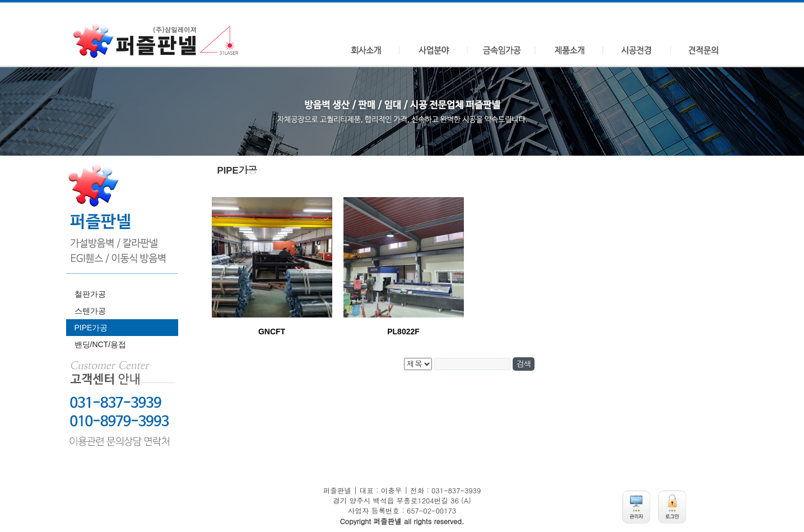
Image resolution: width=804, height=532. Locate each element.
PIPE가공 (91, 328)
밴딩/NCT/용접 (101, 344)
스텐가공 (90, 311)
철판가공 (90, 294)
